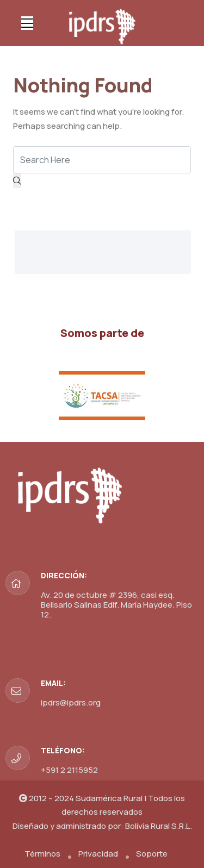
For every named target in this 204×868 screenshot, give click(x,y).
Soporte (152, 854)
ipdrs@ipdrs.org (71, 702)
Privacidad (98, 854)
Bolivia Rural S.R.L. (159, 826)
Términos (42, 854)
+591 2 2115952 (69, 770)
